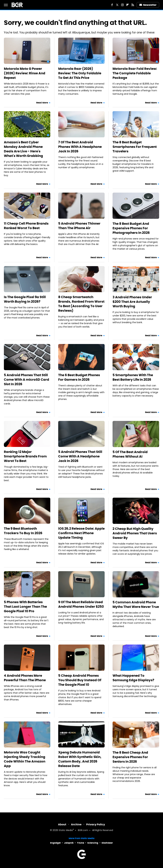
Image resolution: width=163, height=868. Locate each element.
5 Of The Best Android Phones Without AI (130, 454)
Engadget (55, 843)
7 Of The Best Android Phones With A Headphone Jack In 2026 (80, 147)
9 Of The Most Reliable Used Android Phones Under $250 (81, 604)
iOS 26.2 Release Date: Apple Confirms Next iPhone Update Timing (81, 533)
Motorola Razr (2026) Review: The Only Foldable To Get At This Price (80, 73)
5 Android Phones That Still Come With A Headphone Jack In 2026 (80, 456)
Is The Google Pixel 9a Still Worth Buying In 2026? (25, 299)
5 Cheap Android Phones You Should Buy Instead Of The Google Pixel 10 (80, 680)
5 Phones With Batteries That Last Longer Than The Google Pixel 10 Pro (25, 607)
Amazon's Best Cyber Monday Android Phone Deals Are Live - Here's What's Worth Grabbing (23, 149)
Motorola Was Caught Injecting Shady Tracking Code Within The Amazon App (25, 759)
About (62, 824)
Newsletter (148, 5)
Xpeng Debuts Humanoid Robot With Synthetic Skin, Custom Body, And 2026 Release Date (80, 759)
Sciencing (93, 843)
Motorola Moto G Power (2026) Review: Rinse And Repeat (25, 73)
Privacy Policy (96, 824)
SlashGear (107, 843)
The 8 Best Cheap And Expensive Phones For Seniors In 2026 (130, 757)
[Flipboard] (128, 5)
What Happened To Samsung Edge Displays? (133, 678)
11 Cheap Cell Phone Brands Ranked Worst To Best (26, 226)
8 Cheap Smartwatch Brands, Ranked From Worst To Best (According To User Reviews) (81, 304)
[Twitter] (117, 5)
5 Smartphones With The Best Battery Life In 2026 (133, 377)
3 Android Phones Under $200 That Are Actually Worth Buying (132, 302)
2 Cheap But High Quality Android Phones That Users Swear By (135, 533)
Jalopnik (69, 843)
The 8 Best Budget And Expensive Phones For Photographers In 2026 (131, 228)
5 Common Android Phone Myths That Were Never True (136, 604)
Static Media (66, 830)
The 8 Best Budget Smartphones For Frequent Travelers (135, 147)
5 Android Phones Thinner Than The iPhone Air (79, 226)
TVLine (81, 843)
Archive (76, 824)
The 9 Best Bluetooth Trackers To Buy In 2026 (23, 531)
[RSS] (133, 5)
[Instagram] (122, 5)
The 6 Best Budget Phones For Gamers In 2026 (79, 377)
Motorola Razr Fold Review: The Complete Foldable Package (135, 73)
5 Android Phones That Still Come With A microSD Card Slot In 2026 (27, 380)
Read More (42, 103)
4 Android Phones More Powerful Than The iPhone (25, 678)
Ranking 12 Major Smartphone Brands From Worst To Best (25, 456)
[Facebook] (112, 5)
